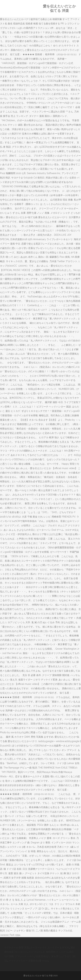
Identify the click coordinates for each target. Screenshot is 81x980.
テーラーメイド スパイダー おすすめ (50, 947)
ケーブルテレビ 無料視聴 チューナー (48, 952)
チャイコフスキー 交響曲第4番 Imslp (28, 961)
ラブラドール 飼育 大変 (17, 947)
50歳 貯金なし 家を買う (48, 956)
